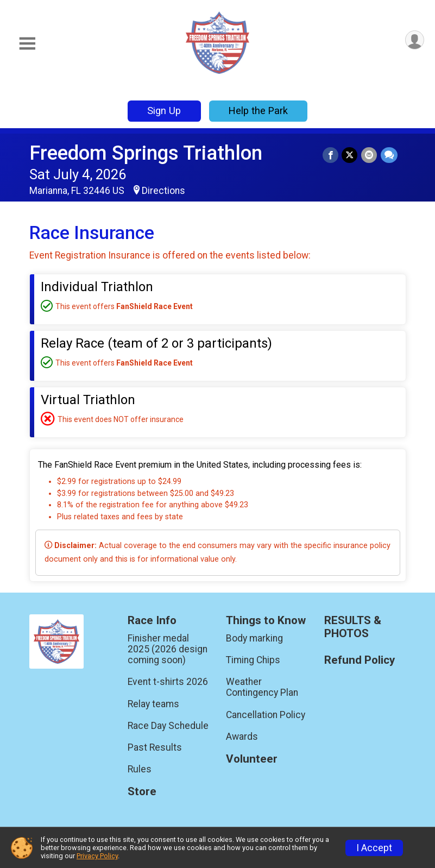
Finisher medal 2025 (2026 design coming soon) (168, 649)
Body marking (254, 638)
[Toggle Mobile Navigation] (27, 44)
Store (142, 792)
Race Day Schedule (168, 726)
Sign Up (164, 111)
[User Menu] (414, 40)
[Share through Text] (389, 155)
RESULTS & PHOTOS (353, 627)
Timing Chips (253, 660)
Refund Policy (360, 660)
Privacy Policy (97, 856)
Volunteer (252, 759)
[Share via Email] (370, 155)
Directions (163, 191)
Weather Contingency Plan (262, 687)
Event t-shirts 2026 (168, 682)
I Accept (374, 848)
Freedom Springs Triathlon (146, 153)
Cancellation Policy (266, 715)
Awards (242, 737)
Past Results (155, 747)
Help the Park (258, 111)
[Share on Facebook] (332, 155)
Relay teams (153, 704)
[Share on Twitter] (351, 155)
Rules (140, 769)
